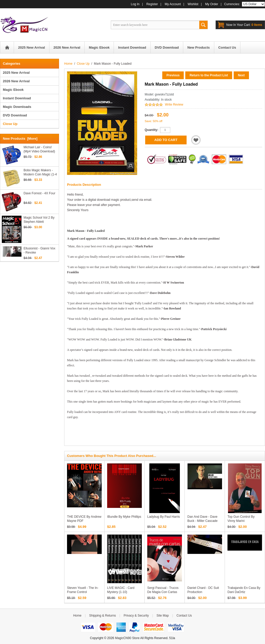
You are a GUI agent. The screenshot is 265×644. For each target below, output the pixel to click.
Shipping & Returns (102, 616)
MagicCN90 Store (127, 638)
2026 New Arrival (16, 81)
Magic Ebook (13, 90)
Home (7, 47)
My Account (173, 4)
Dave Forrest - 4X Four (39, 193)
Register (152, 4)
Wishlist (193, 4)
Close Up (83, 64)
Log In (135, 4)
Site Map (163, 616)
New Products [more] (20, 139)
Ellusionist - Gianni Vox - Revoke (39, 250)
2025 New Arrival (16, 73)
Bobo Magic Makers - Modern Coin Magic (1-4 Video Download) (40, 172)
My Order (212, 4)
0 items (244, 25)
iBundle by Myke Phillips (124, 517)
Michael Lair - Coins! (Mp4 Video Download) (39, 149)
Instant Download (17, 98)
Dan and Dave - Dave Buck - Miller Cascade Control (203, 521)
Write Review (174, 105)
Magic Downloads (17, 107)
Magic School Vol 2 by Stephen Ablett (39, 220)
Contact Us (184, 616)
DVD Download (15, 115)
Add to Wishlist (196, 140)
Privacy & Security (136, 616)
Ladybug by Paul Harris (164, 517)
